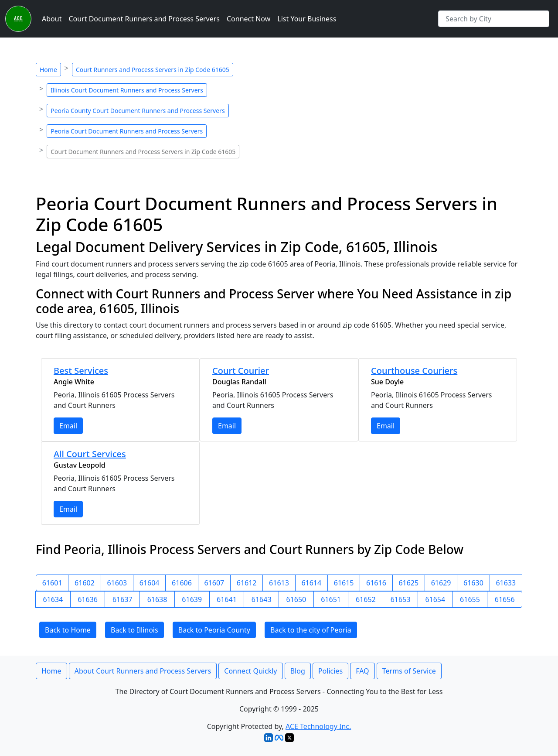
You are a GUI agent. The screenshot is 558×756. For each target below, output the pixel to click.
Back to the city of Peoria (311, 630)
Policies (330, 671)
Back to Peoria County (214, 630)
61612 (247, 583)
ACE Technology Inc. (318, 726)
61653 (401, 599)
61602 (85, 583)
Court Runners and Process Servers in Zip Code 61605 (153, 70)
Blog (298, 671)
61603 (117, 583)
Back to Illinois (134, 630)
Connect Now (248, 19)
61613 (279, 583)
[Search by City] (494, 19)
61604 (150, 583)
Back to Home (68, 630)
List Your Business (307, 19)
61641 (227, 599)
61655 (470, 599)
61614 (311, 583)
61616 (376, 583)
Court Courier (241, 371)
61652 (366, 599)
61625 (408, 583)
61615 (344, 583)
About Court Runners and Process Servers (143, 671)
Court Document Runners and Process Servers (144, 19)
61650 (296, 599)
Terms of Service (409, 671)
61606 (182, 583)
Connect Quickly (250, 671)
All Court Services (90, 454)
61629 (441, 583)
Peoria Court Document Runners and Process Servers (127, 131)
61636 (88, 599)
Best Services (81, 371)
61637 (122, 599)
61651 (331, 599)
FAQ (362, 671)
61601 (52, 583)
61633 (506, 583)
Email (68, 426)
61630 (473, 583)
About (52, 19)
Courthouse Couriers (414, 371)
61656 (505, 599)
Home (48, 70)
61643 (262, 599)
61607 (214, 583)
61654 (435, 599)
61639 (192, 599)
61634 (53, 599)
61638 (157, 599)
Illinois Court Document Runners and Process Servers (127, 90)
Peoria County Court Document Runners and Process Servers (138, 111)
